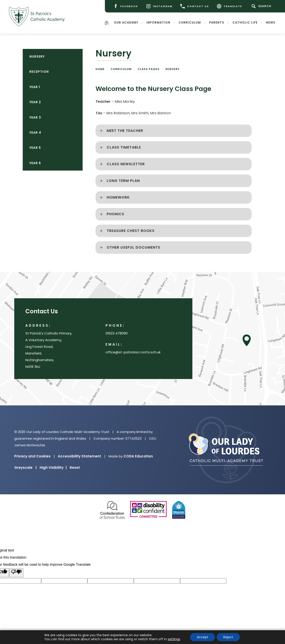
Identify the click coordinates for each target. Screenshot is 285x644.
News (271, 23)
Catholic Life (245, 23)
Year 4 (35, 133)
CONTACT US (195, 6)
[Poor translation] (16, 573)
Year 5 (35, 148)
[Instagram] (159, 6)
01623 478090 (117, 333)
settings (174, 639)
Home (100, 69)
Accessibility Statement (79, 456)
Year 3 (35, 117)
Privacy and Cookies (32, 456)
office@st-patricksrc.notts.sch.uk (133, 352)
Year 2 (35, 102)
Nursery (37, 56)
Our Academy (126, 23)
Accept (203, 637)
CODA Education (138, 456)
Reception (39, 72)
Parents (217, 23)
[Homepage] (107, 23)
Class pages (149, 69)
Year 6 (35, 163)
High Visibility (53, 468)
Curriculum (190, 23)
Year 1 (35, 87)
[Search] (262, 6)
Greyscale (25, 468)
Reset (75, 468)
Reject (228, 637)
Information (158, 23)
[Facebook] (126, 6)
